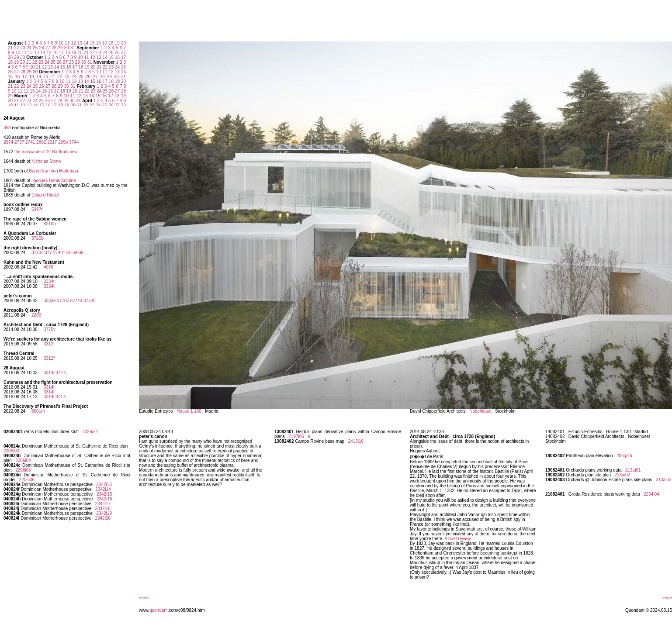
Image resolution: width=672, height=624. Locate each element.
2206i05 (23, 470)
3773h (90, 301)
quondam (159, 610)
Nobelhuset (480, 411)
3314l (49, 373)
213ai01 (633, 470)
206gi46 (624, 456)
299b (63, 142)
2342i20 (103, 518)
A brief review (457, 539)
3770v (63, 301)
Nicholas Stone (46, 161)
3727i (61, 373)
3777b (51, 253)
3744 (74, 142)
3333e (50, 301)
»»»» (667, 598)
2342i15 (104, 494)
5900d (77, 253)
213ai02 (622, 475)
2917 (52, 142)
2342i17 (103, 504)
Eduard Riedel (45, 195)
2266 (36, 315)
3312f (49, 344)
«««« (144, 598)
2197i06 (296, 436)
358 (7, 128)
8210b (50, 224)
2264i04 (651, 494)
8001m (38, 411)
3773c (37, 253)
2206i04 (23, 460)
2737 (19, 142)
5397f (37, 209)
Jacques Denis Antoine (54, 181)
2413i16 (356, 441)
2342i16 (104, 499)
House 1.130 (189, 411)
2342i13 (104, 484)
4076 (48, 267)
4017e (64, 253)
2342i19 (104, 513)
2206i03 (11, 451)
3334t (49, 281)
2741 (30, 142)
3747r (61, 397)
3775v (50, 329)
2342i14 (103, 489)
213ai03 (664, 480)
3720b (38, 238)
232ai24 (90, 432)
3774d (76, 301)
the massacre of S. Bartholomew (46, 152)
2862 (41, 142)
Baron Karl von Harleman (53, 171)
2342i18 (103, 509)
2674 (8, 142)
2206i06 (27, 480)
